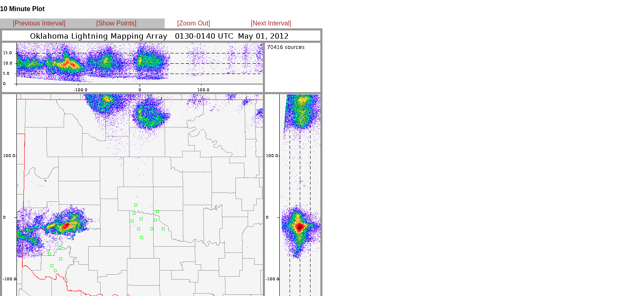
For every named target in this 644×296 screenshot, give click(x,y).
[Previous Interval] (39, 23)
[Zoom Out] (194, 23)
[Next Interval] (271, 23)
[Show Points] (116, 23)
